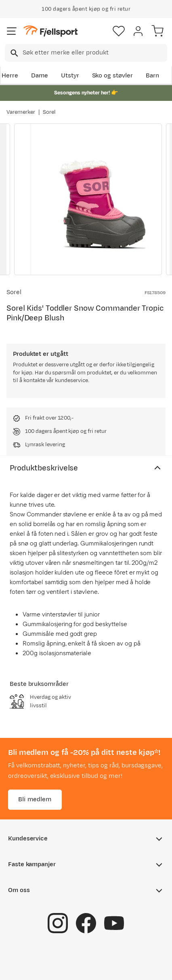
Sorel (49, 112)
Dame (40, 76)
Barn (152, 76)
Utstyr (70, 76)
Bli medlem (35, 799)
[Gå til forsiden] (50, 31)
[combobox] (86, 53)
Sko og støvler (113, 76)
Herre (10, 76)
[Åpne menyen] (12, 31)
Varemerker (21, 112)
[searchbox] (94, 53)
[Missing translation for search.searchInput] (14, 53)
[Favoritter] (119, 31)
